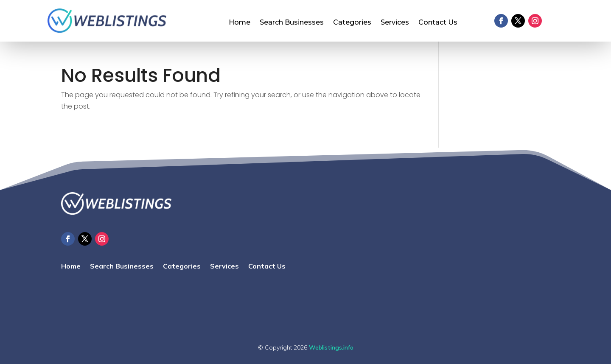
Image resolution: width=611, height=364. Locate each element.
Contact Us (438, 23)
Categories (352, 23)
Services (395, 23)
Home (240, 23)
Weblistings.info (331, 347)
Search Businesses (292, 23)
